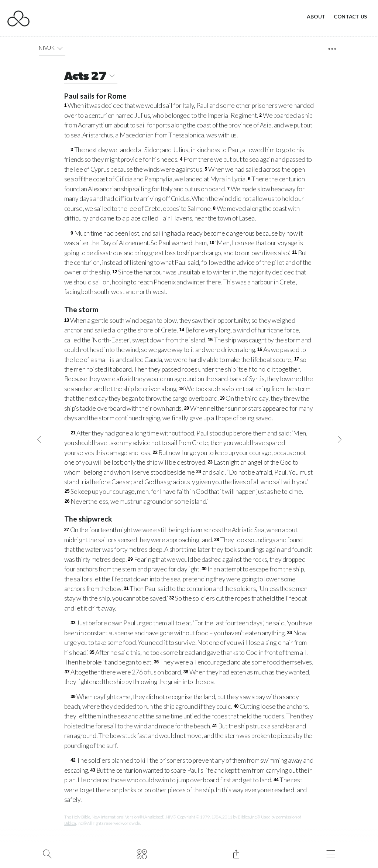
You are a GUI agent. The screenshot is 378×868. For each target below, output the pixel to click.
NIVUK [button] (52, 48)
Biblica (244, 817)
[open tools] (332, 49)
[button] (60, 48)
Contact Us (350, 16)
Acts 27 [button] (91, 77)
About (316, 16)
